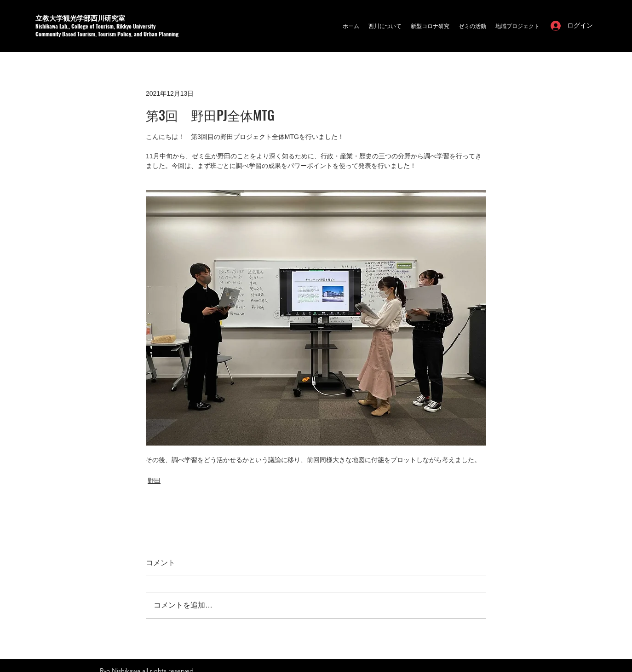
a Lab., (63, 26)
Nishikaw (45, 26)
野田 (154, 481)
